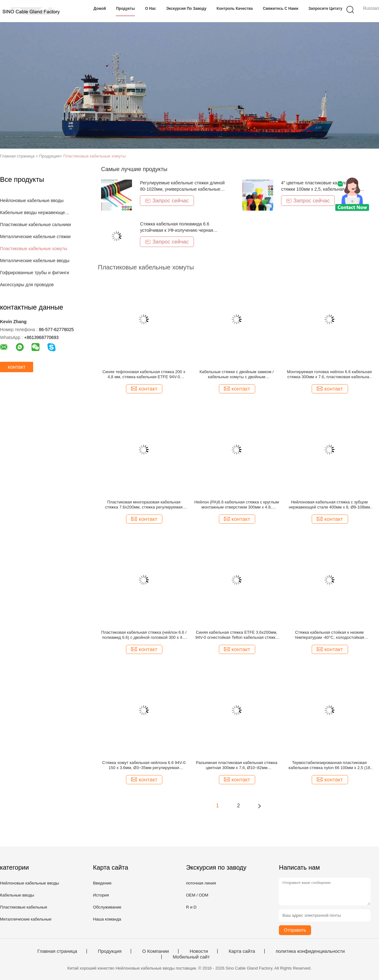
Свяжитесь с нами (280, 9)
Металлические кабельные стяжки (35, 237)
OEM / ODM (197, 895)
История (101, 895)
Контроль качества (235, 9)
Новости (199, 951)
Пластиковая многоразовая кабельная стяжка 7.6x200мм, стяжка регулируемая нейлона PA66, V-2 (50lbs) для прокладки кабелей (144, 505)
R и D (191, 907)
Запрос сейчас (167, 201)
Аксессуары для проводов (27, 285)
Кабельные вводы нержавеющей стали (36, 213)
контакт (17, 367)
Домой (100, 9)
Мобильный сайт (191, 957)
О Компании (156, 951)
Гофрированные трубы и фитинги (35, 273)
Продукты (125, 9)
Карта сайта (242, 951)
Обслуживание (107, 907)
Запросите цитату (325, 9)
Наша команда (107, 919)
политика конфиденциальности (310, 951)
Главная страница (57, 951)
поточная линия (201, 883)
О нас (150, 9)
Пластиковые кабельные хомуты (94, 156)
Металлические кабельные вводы (35, 261)
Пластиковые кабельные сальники (36, 225)
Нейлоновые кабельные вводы (32, 200)
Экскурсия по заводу (186, 9)
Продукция (110, 951)
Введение (102, 883)
